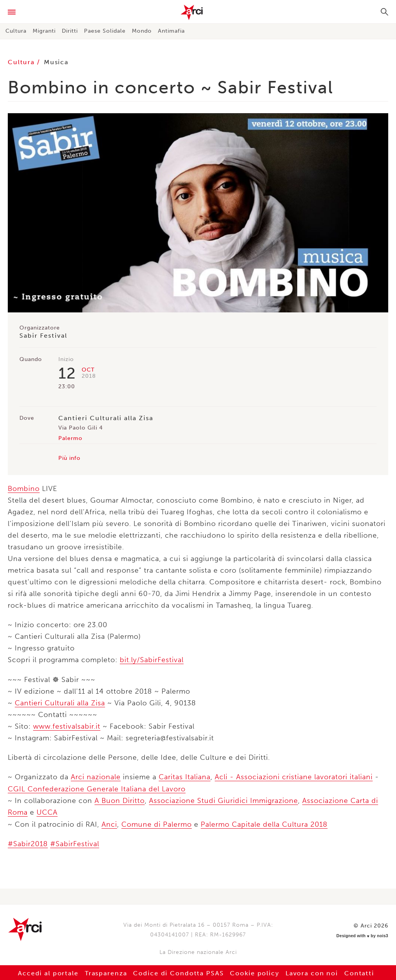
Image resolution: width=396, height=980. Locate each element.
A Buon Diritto (120, 800)
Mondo (142, 31)
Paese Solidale (105, 31)
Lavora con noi (313, 972)
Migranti (44, 31)
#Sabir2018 (28, 843)
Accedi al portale (47, 972)
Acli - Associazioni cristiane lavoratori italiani (294, 777)
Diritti (70, 31)
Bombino (24, 489)
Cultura (16, 31)
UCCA (47, 812)
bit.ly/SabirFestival (152, 660)
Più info (69, 458)
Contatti (361, 972)
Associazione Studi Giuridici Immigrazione (223, 800)
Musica (57, 62)
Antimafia (171, 31)
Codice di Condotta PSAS (178, 972)
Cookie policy (255, 972)
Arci (198, 12)
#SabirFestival (75, 843)
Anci (109, 823)
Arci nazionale (96, 777)
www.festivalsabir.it (67, 726)
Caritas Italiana (185, 777)
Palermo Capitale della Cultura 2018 (264, 823)
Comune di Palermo (157, 823)
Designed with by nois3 (364, 934)
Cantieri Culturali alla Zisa (60, 703)
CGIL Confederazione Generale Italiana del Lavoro (97, 788)
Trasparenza (105, 972)
